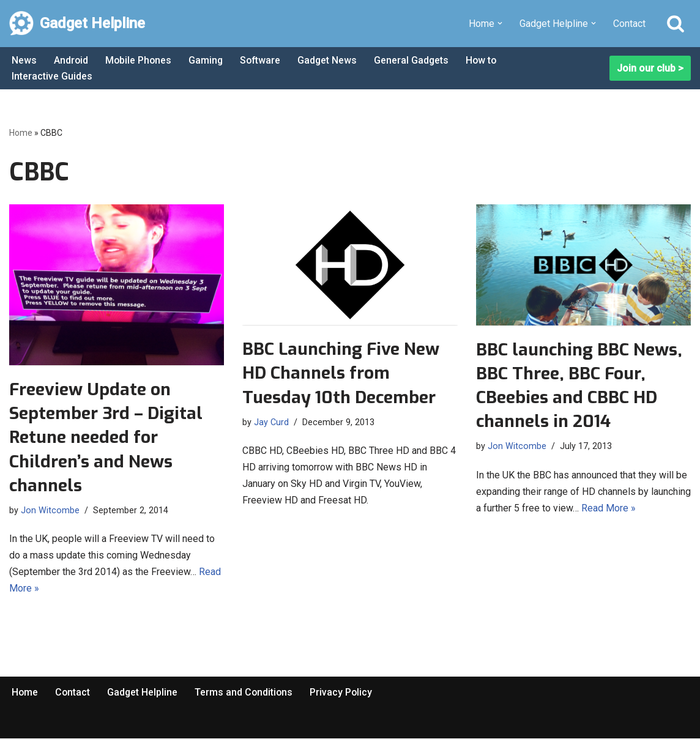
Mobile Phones (140, 60)
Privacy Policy (344, 692)
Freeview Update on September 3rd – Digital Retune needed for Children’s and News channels (106, 437)
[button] (500, 23)
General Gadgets (416, 60)
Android (71, 60)
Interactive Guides (52, 76)
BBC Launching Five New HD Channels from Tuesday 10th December (341, 373)
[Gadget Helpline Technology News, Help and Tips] (77, 24)
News (24, 60)
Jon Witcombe (50, 511)
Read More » (609, 508)
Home (21, 133)
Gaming (208, 60)
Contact (629, 24)
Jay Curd (271, 422)
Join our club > (650, 68)
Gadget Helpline (144, 692)
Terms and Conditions (246, 692)
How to (486, 60)
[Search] (676, 23)
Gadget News (331, 60)
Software (263, 60)
